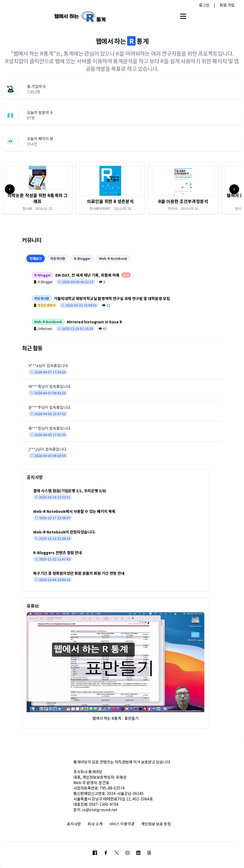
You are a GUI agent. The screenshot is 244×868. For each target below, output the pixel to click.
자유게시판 (58, 258)
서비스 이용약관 (122, 824)
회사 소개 (95, 824)
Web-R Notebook (113, 258)
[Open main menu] (183, 16)
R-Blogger (82, 258)
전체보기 (36, 258)
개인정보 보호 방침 (156, 824)
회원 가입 (227, 5)
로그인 (204, 5)
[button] (37, 188)
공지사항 (74, 824)
